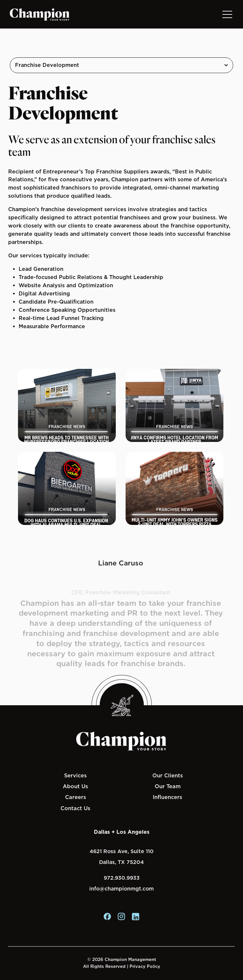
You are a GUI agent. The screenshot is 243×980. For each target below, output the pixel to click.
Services (75, 775)
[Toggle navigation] (227, 14)
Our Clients (168, 775)
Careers (76, 797)
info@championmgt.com (121, 889)
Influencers (167, 797)
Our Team (168, 786)
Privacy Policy (145, 966)
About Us (75, 786)
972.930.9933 (122, 878)
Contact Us (75, 808)
